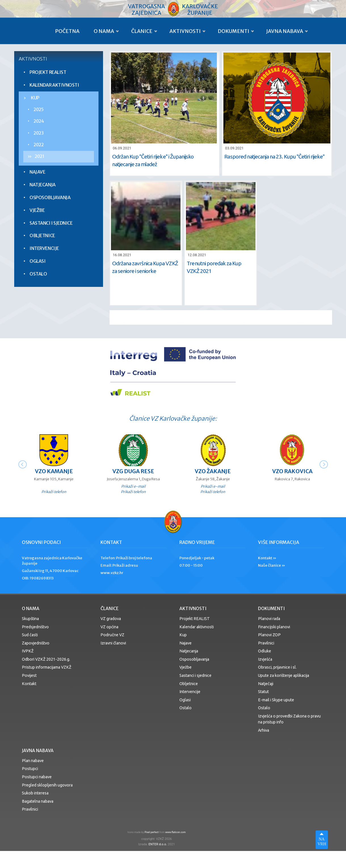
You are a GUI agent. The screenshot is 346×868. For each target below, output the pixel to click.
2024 (39, 121)
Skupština (30, 619)
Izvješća (265, 659)
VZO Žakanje (213, 471)
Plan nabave (33, 761)
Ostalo (38, 274)
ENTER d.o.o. (158, 844)
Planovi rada (269, 619)
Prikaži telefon (54, 492)
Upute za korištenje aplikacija (284, 675)
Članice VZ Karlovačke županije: (173, 419)
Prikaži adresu (125, 565)
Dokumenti (233, 31)
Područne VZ (112, 635)
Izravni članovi (113, 643)
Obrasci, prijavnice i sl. (277, 667)
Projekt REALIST (48, 72)
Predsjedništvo (35, 627)
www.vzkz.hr (112, 573)
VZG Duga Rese (133, 471)
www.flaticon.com (175, 832)
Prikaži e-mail (133, 486)
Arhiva (264, 730)
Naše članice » (272, 565)
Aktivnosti (185, 31)
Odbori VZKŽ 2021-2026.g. (46, 659)
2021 (39, 156)
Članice (142, 31)
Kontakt (29, 684)
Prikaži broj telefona (134, 558)
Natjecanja (42, 185)
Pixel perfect (152, 832)
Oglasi (37, 261)
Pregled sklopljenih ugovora (47, 785)
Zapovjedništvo (36, 643)
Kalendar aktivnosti (54, 85)
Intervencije (44, 248)
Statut (263, 692)
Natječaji (266, 684)
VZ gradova (111, 619)
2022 (38, 145)
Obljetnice (42, 235)
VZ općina (109, 627)
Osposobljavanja (50, 197)
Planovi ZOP (269, 635)
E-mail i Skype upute (276, 700)
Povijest (29, 675)
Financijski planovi (274, 627)
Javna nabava (285, 31)
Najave (37, 172)
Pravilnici (266, 643)
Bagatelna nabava (38, 801)
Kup (35, 98)
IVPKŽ (28, 651)
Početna (67, 31)
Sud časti (30, 635)
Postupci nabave (37, 777)
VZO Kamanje (54, 471)
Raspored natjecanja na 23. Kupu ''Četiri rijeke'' (274, 157)
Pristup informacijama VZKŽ (47, 667)
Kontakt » (267, 558)
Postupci (30, 769)
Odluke (265, 651)
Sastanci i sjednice (51, 223)
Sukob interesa (35, 793)
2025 (38, 109)
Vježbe (37, 210)
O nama (104, 31)
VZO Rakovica (292, 471)
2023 (38, 133)
